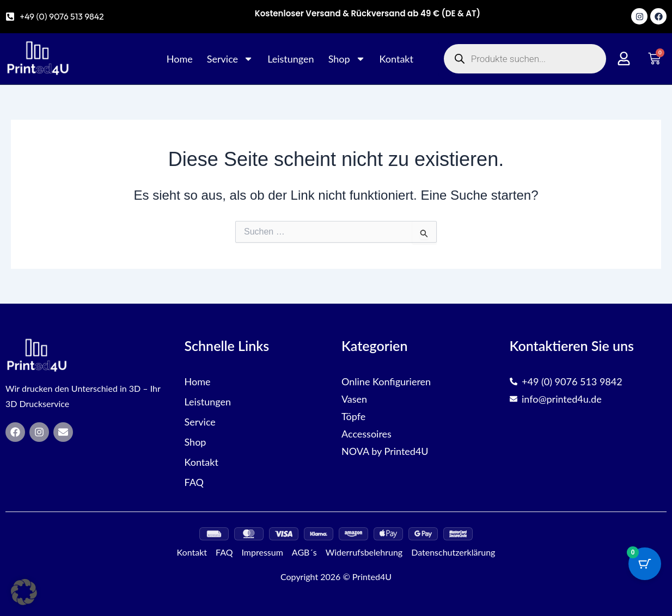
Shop (347, 59)
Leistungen (291, 59)
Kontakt (396, 59)
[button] (24, 592)
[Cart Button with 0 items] (645, 564)
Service (230, 59)
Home (180, 59)
